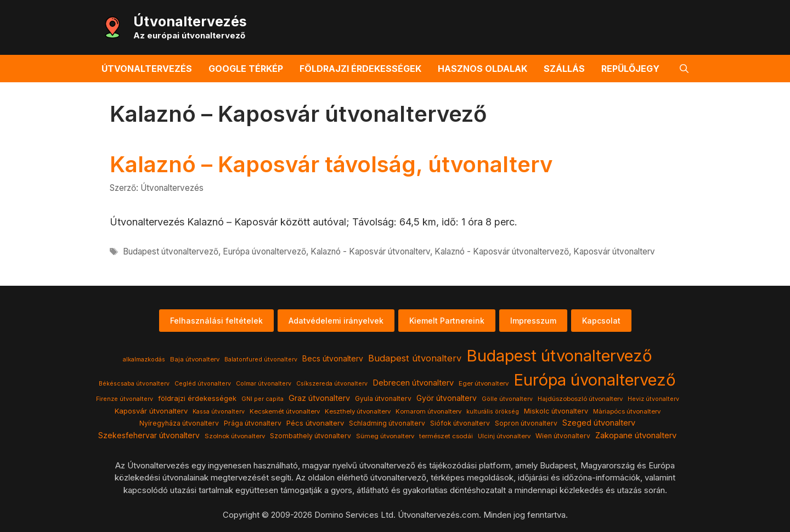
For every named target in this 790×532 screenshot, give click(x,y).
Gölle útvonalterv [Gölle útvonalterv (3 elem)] (507, 399)
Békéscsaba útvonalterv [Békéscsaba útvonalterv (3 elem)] (134, 384)
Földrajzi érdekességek (360, 69)
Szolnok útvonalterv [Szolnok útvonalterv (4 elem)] (235, 436)
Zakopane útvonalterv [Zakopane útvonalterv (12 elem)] (636, 435)
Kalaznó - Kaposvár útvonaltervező (502, 251)
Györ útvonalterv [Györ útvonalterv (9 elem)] (447, 398)
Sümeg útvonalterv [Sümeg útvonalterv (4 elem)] (385, 436)
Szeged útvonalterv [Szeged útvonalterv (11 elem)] (599, 423)
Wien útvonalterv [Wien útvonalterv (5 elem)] (563, 436)
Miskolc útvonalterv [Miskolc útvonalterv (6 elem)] (556, 411)
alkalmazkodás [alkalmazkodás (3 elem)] (144, 360)
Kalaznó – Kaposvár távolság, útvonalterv (331, 164)
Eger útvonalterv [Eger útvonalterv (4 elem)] (484, 383)
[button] (684, 69)
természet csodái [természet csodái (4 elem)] (446, 436)
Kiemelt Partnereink (447, 321)
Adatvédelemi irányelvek (336, 321)
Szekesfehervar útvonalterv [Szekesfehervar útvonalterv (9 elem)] (149, 435)
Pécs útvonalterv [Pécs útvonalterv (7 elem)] (315, 423)
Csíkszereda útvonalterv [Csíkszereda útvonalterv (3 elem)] (332, 384)
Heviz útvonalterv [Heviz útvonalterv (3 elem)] (653, 399)
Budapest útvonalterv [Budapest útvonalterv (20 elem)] (415, 358)
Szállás (564, 69)
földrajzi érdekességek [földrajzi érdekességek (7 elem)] (197, 398)
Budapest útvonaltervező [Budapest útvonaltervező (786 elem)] (559, 356)
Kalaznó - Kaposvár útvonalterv (370, 251)
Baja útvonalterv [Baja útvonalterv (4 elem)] (195, 359)
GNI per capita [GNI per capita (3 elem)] (263, 399)
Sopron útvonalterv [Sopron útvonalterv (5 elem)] (526, 423)
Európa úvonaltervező (264, 251)
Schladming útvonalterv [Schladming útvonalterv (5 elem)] (387, 423)
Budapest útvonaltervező (171, 251)
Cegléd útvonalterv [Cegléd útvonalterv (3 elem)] (203, 384)
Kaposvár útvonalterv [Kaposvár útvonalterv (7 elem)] (151, 411)
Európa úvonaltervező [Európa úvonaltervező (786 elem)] (595, 380)
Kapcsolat (601, 321)
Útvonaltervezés (190, 21)
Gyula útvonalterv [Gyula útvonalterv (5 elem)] (383, 398)
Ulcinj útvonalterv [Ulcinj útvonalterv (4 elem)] (504, 436)
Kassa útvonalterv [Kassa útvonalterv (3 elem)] (219, 412)
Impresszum (533, 321)
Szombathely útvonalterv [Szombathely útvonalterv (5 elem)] (311, 436)
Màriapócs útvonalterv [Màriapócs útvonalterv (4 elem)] (627, 411)
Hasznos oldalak (483, 69)
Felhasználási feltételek (216, 321)
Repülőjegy (630, 69)
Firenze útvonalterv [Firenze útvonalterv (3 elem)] (125, 399)
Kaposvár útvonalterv (614, 251)
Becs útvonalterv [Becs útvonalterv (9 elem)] (333, 359)
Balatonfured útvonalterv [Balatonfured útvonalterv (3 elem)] (261, 360)
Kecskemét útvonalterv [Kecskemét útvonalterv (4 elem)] (285, 411)
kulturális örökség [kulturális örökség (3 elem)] (493, 412)
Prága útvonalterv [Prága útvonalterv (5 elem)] (253, 423)
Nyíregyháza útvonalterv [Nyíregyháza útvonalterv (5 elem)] (179, 423)
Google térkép (246, 69)
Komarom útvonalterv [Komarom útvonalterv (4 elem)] (428, 411)
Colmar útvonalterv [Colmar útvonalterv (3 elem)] (264, 384)
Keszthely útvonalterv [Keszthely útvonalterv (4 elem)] (358, 411)
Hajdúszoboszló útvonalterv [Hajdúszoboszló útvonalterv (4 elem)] (580, 399)
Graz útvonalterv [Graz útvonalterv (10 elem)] (319, 398)
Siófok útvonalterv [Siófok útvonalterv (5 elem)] (460, 423)
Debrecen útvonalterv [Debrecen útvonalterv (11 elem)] (413, 383)
